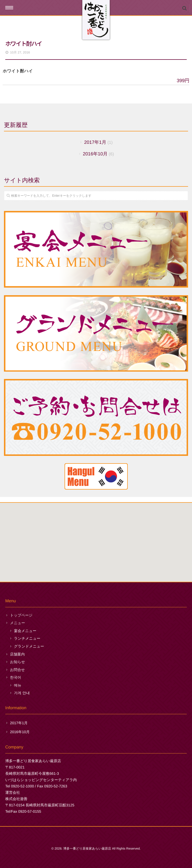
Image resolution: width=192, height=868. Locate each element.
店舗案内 (17, 654)
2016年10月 (95, 154)
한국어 (16, 677)
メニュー (18, 623)
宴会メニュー (25, 631)
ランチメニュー (27, 638)
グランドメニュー (29, 646)
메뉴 (18, 685)
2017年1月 (95, 142)
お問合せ (18, 670)
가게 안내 (22, 693)
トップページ (21, 615)
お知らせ (18, 662)
